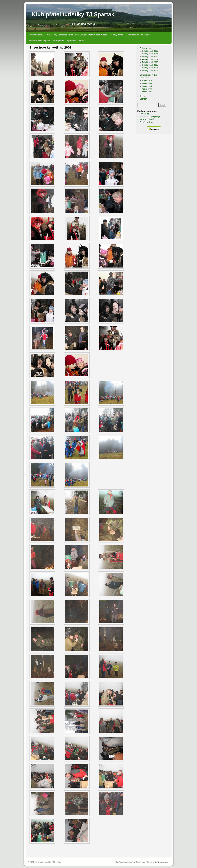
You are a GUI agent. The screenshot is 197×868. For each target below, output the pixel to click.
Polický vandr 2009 (150, 59)
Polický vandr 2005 (150, 68)
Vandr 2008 (147, 86)
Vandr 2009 (147, 83)
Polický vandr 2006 (150, 65)
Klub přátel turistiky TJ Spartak (73, 14)
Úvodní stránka (36, 35)
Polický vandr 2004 (150, 71)
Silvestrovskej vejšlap (40, 41)
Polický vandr (117, 35)
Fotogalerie (59, 41)
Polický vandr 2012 (150, 51)
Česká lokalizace (147, 122)
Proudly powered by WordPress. (132, 862)
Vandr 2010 (147, 81)
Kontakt (82, 41)
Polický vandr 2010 (150, 57)
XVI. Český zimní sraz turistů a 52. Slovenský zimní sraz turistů (77, 35)
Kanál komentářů (147, 119)
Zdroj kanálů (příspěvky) (150, 117)
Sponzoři (71, 41)
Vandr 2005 (147, 92)
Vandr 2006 (147, 89)
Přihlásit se (144, 114)
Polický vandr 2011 (150, 54)
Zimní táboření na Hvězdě (138, 35)
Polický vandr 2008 (150, 62)
